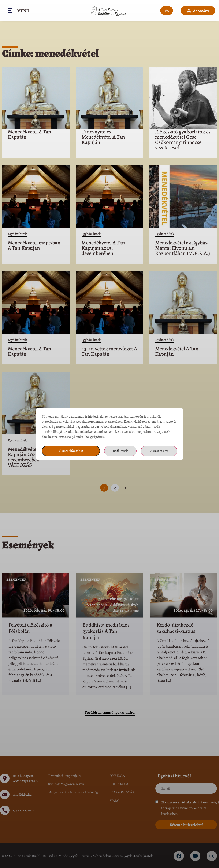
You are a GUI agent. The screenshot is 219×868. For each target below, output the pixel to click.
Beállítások (120, 451)
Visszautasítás (159, 451)
